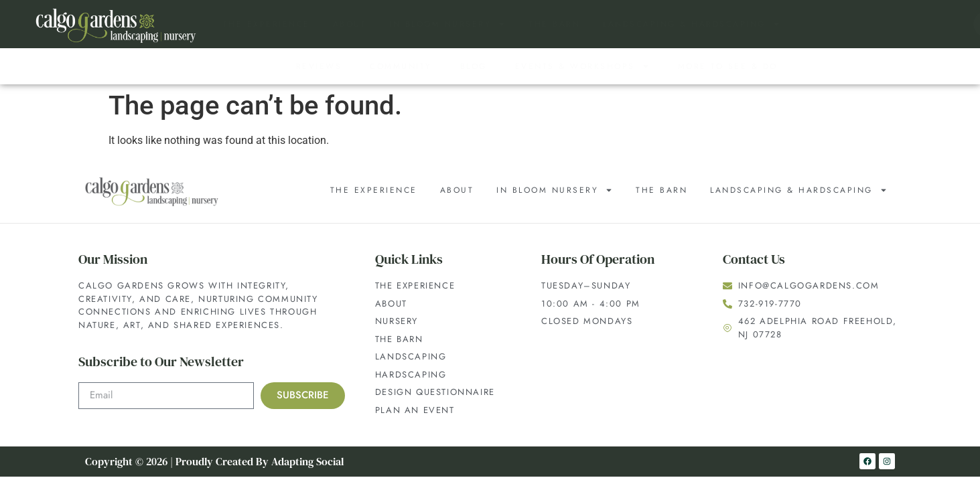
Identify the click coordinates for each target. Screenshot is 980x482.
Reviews (319, 66)
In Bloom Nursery (447, 24)
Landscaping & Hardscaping (692, 24)
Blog (474, 66)
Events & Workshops (582, 66)
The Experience (267, 24)
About (350, 24)
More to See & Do (728, 66)
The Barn (554, 24)
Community (401, 66)
